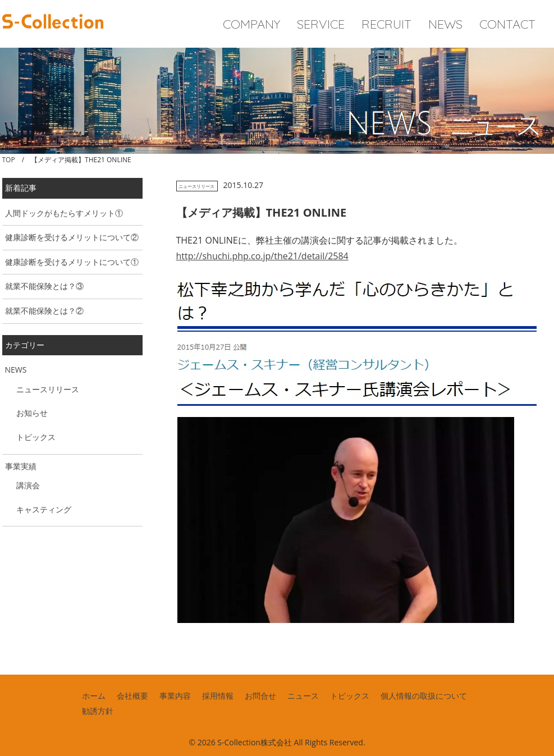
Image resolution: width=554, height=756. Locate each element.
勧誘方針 (98, 711)
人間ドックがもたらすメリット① (64, 213)
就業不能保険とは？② (44, 311)
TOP (9, 160)
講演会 (28, 485)
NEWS (445, 24)
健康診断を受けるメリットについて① (72, 262)
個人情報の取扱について (424, 696)
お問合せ (260, 696)
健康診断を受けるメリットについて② (72, 237)
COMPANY (251, 24)
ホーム (94, 696)
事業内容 (175, 696)
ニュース (303, 696)
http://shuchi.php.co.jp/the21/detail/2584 (262, 256)
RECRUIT (386, 24)
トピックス (36, 437)
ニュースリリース (196, 186)
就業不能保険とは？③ (44, 286)
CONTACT (507, 24)
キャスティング (44, 509)
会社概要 (132, 696)
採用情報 (218, 696)
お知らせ (32, 413)
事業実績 (21, 466)
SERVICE (321, 24)
